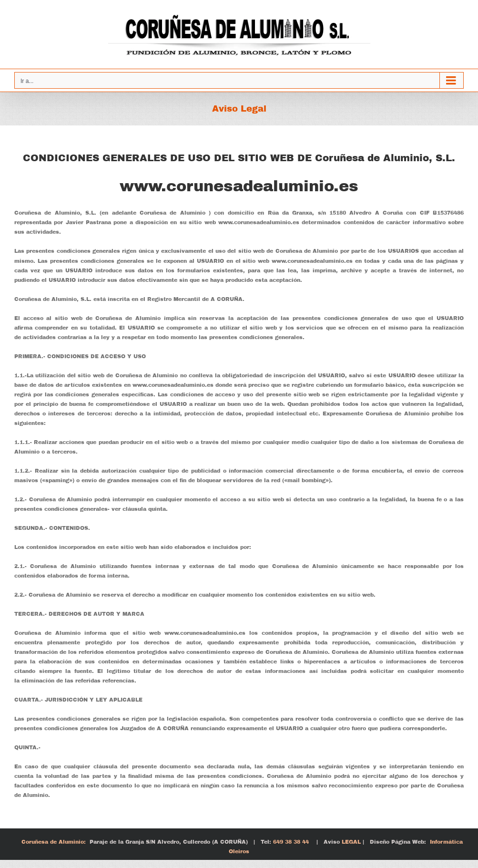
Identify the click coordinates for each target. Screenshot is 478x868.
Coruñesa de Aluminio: (54, 842)
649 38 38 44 (290, 842)
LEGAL (350, 842)
